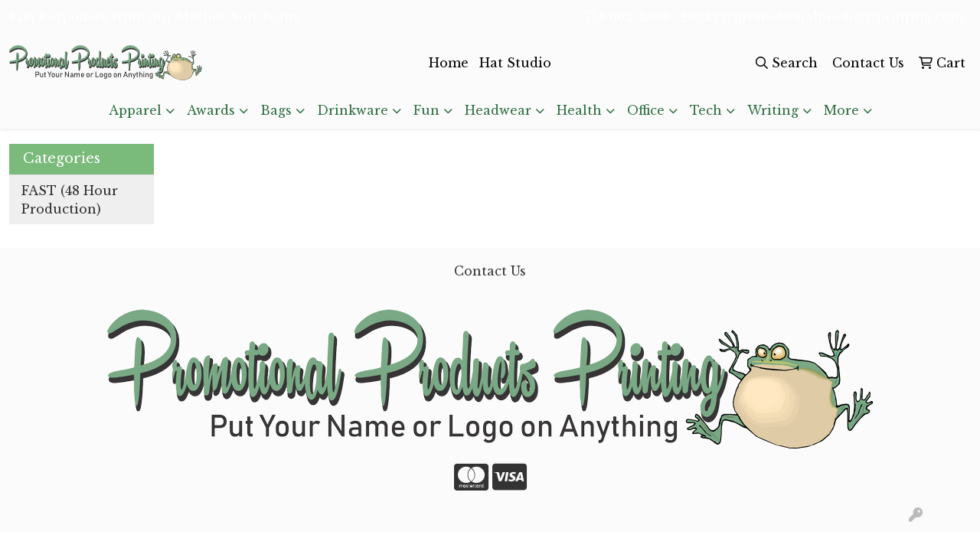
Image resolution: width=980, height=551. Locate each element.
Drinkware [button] (353, 110)
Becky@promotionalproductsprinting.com (822, 17)
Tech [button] (706, 110)
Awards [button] (211, 110)
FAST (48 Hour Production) (70, 200)
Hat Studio (515, 63)
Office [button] (646, 110)
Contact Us (490, 271)
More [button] (841, 110)
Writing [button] (773, 110)
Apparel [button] (135, 110)
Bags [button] (276, 110)
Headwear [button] (498, 110)
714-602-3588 (627, 17)
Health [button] (579, 110)
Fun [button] (426, 110)
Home (449, 63)
